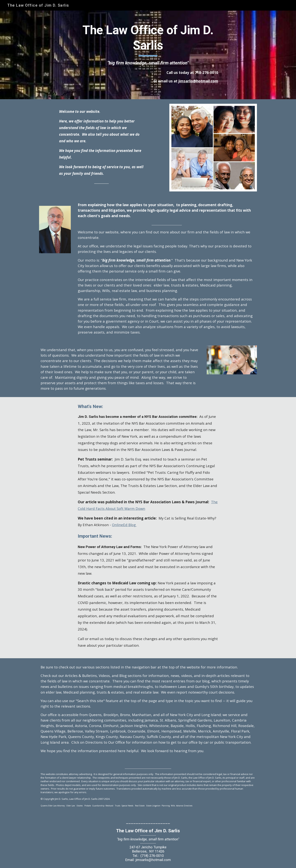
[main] (148, 55)
